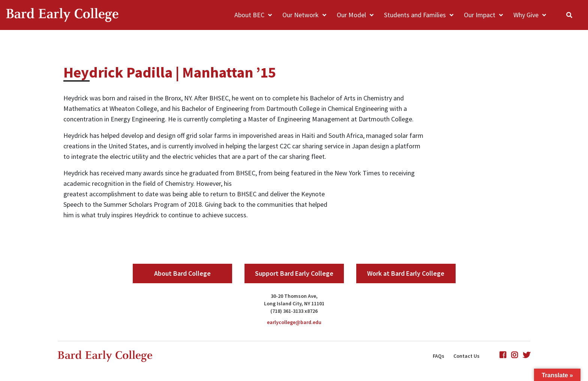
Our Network (301, 15)
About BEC (249, 15)
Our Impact (480, 15)
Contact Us (466, 356)
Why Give (526, 15)
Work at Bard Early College (406, 273)
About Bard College (182, 273)
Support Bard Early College (294, 273)
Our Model (351, 15)
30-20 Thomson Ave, (294, 296)
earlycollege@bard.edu (294, 322)
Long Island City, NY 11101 (294, 303)
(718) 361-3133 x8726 (294, 311)
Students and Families (415, 15)
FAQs (439, 356)
